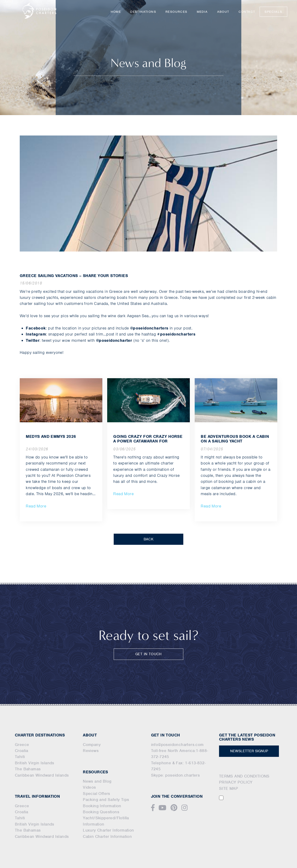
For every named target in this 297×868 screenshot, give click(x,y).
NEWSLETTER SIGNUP (249, 751)
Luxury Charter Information (108, 830)
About (223, 12)
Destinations (143, 12)
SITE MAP (229, 788)
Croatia (22, 751)
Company (92, 745)
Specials (273, 12)
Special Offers (97, 794)
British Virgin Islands (35, 763)
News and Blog (97, 781)
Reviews (91, 751)
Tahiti (20, 757)
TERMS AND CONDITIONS (244, 776)
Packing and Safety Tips (106, 800)
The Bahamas (28, 769)
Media (202, 12)
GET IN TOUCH (148, 654)
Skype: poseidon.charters (176, 775)
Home (116, 12)
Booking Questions (101, 812)
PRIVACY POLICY (236, 782)
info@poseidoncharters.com (177, 745)
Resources (176, 12)
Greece (22, 745)
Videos (89, 787)
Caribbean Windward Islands (42, 775)
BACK (149, 539)
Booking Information (102, 806)
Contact (247, 12)
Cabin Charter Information (107, 836)
